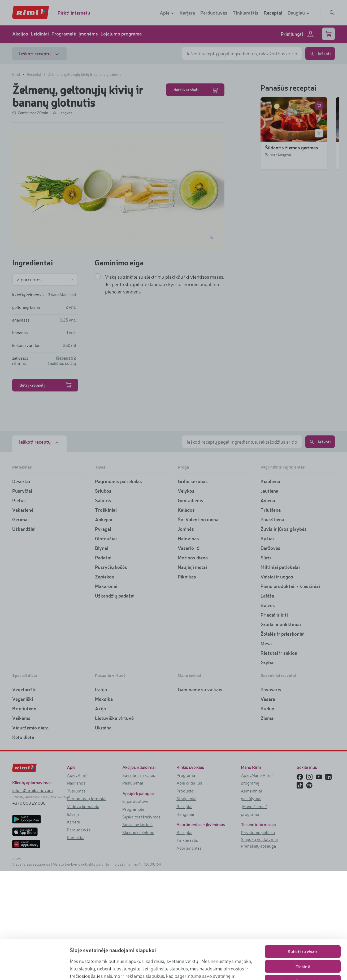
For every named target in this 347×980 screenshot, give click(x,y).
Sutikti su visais (303, 914)
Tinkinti (303, 929)
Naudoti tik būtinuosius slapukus (303, 944)
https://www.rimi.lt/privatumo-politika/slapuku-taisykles (142, 968)
